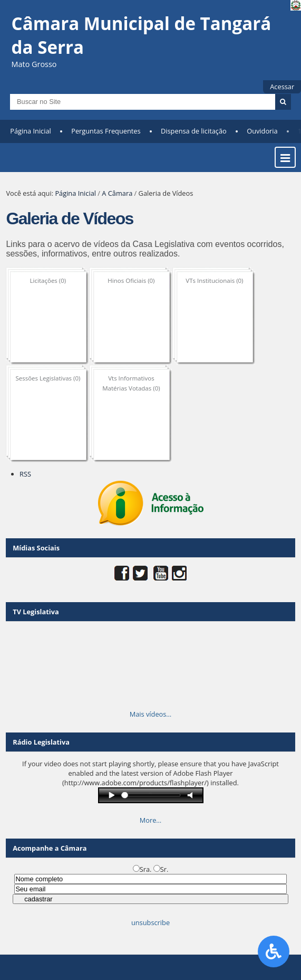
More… (151, 820)
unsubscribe (150, 922)
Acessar (282, 87)
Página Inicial (31, 131)
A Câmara (117, 193)
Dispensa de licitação (194, 131)
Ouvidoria (262, 131)
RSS (25, 474)
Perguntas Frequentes (106, 131)
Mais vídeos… (151, 714)
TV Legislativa (36, 612)
